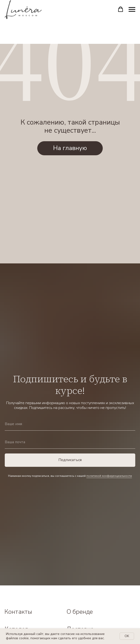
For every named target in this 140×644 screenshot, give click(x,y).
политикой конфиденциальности (109, 476)
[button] (121, 9)
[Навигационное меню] (132, 10)
